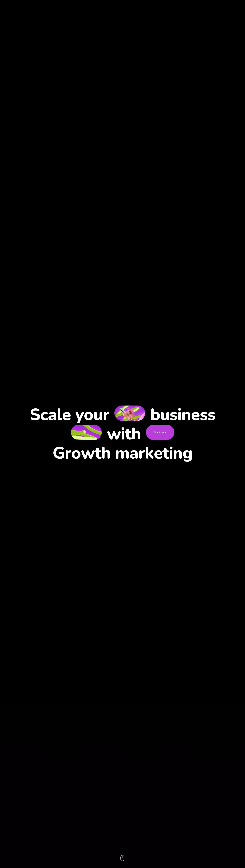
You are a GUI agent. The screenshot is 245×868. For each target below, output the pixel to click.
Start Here (160, 432)
